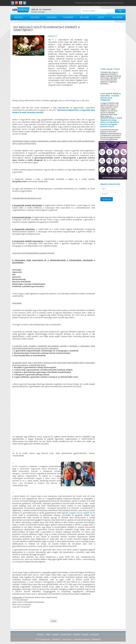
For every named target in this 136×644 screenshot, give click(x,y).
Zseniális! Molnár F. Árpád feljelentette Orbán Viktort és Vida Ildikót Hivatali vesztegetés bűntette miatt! (111, 122)
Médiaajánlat (96, 639)
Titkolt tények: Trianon (110, 69)
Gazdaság (51, 17)
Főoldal (78, 3)
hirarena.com (45, 639)
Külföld (35, 17)
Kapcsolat (120, 3)
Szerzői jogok (67, 639)
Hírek (84, 3)
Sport (101, 17)
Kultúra (84, 17)
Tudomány (68, 17)
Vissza (54, 621)
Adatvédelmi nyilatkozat (82, 639)
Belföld (19, 17)
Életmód (106, 3)
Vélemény (117, 17)
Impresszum (56, 639)
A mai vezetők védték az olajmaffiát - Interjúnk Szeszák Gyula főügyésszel (111, 97)
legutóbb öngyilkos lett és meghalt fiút (77, 513)
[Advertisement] (111, 47)
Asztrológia (97, 3)
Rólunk (112, 3)
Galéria (89, 3)
